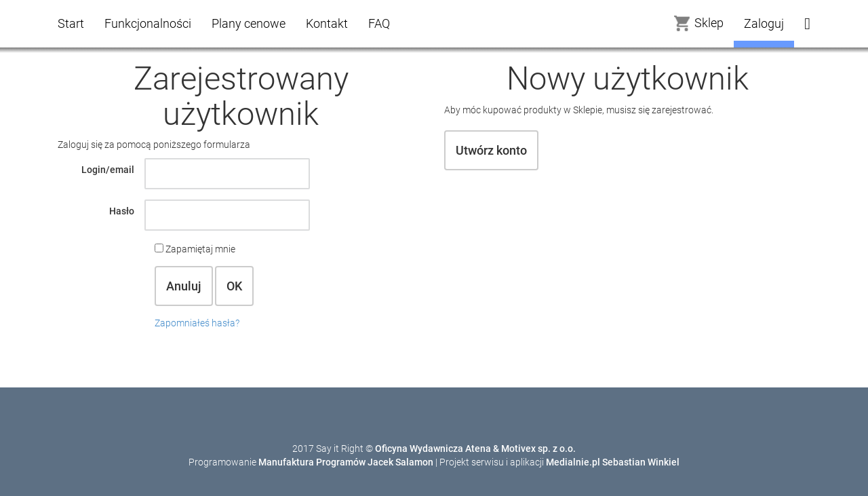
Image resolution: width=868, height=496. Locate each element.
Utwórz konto (491, 150)
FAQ (379, 23)
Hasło (122, 211)
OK (234, 286)
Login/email (108, 170)
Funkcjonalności (148, 23)
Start (71, 23)
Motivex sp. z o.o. (538, 449)
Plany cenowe (249, 23)
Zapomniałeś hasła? (197, 323)
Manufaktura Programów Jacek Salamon (346, 462)
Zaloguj (764, 23)
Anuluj (184, 286)
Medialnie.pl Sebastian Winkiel (613, 462)
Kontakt (327, 23)
